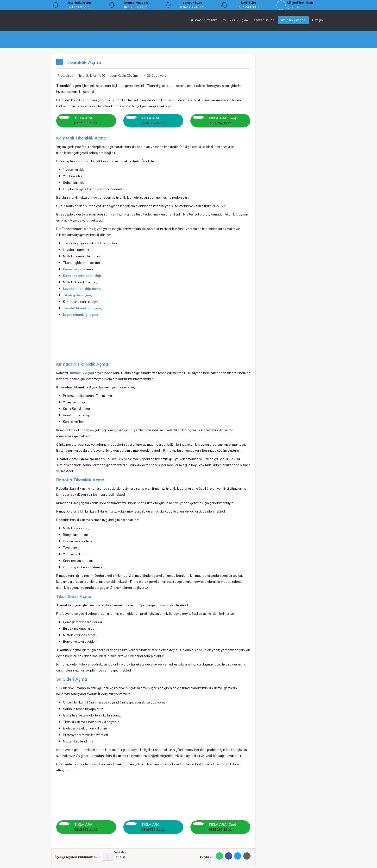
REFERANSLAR (264, 20)
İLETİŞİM (318, 20)
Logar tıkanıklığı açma (81, 315)
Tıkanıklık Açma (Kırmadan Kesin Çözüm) (108, 76)
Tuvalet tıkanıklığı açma (82, 308)
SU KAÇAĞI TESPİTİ (204, 20)
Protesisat (65, 76)
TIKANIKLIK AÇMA (236, 20)
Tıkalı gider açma (77, 295)
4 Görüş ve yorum (157, 76)
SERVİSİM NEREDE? (293, 20)
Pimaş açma (73, 269)
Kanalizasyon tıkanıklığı (82, 276)
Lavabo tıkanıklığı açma (82, 289)
